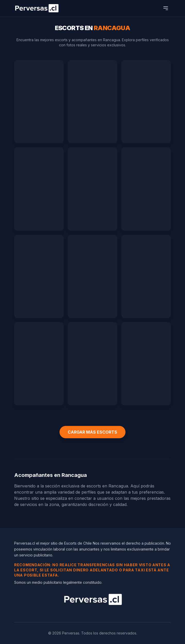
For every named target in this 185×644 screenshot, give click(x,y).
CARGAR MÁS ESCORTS (92, 432)
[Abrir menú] (166, 8)
